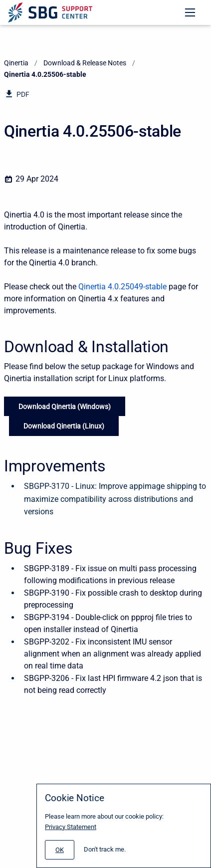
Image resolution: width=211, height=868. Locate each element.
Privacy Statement (71, 827)
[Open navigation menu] (190, 12)
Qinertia (16, 63)
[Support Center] (50, 12)
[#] (60, 850)
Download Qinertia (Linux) (64, 426)
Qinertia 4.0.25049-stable (122, 287)
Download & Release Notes (85, 63)
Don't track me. (105, 849)
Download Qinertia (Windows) (65, 407)
